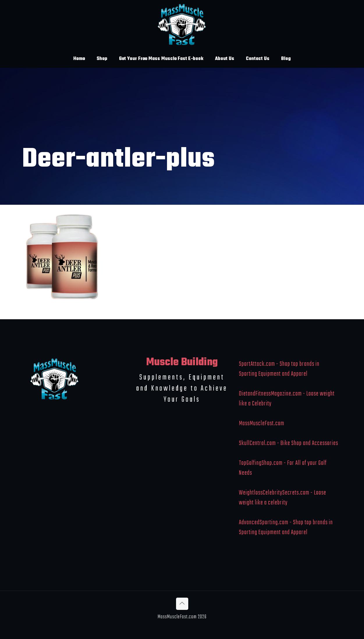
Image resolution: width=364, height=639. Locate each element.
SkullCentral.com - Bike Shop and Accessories (288, 443)
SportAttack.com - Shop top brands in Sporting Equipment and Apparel (279, 369)
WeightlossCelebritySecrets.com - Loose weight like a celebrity (283, 498)
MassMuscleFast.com (262, 423)
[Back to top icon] (182, 604)
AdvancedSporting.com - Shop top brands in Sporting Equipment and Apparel (286, 527)
